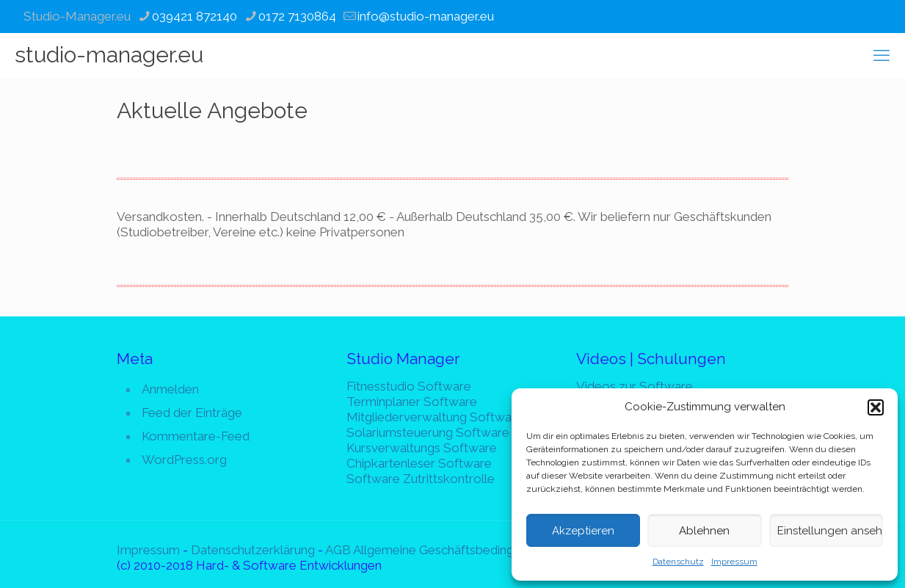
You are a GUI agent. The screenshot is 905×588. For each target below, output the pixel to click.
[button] (876, 407)
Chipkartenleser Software (419, 463)
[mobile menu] (882, 55)
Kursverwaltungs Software (422, 448)
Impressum (734, 562)
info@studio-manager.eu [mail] (426, 16)
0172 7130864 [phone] (297, 16)
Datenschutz (678, 562)
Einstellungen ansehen (830, 531)
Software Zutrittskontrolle (421, 479)
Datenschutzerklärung (253, 550)
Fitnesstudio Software (409, 386)
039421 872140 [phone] (195, 16)
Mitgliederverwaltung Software (435, 417)
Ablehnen (704, 531)
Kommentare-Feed (196, 436)
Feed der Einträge (192, 413)
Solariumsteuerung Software (428, 432)
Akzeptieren (583, 531)
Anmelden (170, 389)
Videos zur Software (635, 386)
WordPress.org (184, 460)
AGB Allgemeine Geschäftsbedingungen (437, 550)
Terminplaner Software (412, 402)
